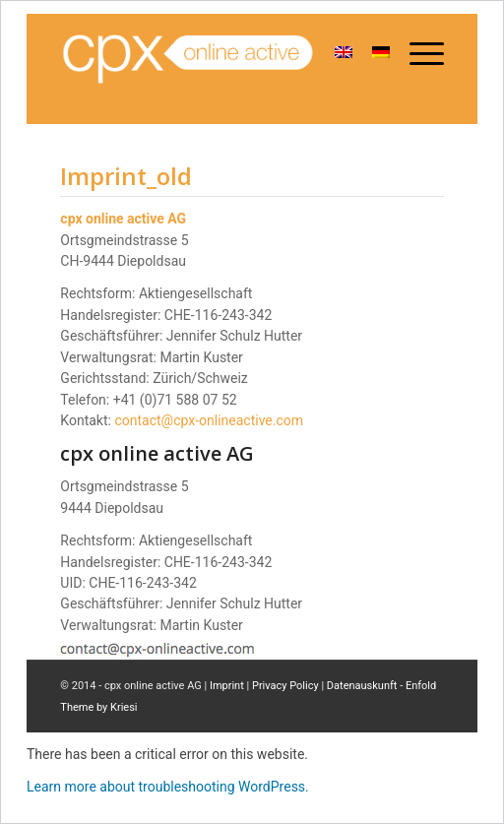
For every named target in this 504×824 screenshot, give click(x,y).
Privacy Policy (285, 686)
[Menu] (417, 54)
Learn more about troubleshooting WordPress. (168, 787)
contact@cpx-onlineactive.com (209, 420)
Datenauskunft (362, 686)
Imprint (227, 686)
